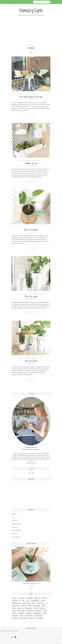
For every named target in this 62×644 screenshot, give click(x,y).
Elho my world (31, 361)
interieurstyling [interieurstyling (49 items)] (26, 603)
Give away (19, 293)
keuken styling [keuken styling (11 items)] (37, 606)
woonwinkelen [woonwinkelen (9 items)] (39, 618)
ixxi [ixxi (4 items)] (46, 603)
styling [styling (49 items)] (45, 611)
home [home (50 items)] (28, 601)
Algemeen (14, 514)
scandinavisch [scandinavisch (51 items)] (31, 611)
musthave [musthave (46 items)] (43, 608)
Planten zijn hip (31, 163)
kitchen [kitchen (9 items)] (44, 606)
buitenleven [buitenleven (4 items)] (44, 598)
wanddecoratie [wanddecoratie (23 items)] (37, 613)
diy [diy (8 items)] (20, 601)
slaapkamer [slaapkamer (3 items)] (39, 611)
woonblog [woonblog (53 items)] (15, 618)
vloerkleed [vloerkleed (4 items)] (29, 613)
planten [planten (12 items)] (24, 611)
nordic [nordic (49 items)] (14, 611)
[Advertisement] (31, 32)
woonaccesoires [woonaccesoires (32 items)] (29, 616)
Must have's (15, 527)
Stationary (14, 534)
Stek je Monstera (31, 230)
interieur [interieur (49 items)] (43, 601)
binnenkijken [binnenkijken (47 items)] (30, 598)
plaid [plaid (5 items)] (19, 611)
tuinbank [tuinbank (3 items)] (14, 613)
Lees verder (31, 115)
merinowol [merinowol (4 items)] (21, 608)
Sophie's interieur (31, 94)
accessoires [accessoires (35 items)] (22, 598)
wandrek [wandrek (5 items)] (45, 613)
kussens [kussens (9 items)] (14, 608)
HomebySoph (31, 10)
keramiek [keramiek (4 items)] (24, 606)
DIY (31, 227)
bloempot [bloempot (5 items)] (37, 598)
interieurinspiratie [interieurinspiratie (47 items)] (17, 603)
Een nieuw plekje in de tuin (31, 97)
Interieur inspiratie (25, 160)
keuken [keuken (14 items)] (30, 606)
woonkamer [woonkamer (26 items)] (31, 618)
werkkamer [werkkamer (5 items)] (15, 616)
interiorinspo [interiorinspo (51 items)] (40, 603)
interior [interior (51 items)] (34, 603)
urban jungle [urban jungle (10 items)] (21, 613)
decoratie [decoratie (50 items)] (15, 601)
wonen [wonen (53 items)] (21, 616)
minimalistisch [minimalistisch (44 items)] (28, 608)
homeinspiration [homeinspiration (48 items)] (35, 601)
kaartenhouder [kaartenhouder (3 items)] (16, 606)
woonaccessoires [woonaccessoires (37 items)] (39, 616)
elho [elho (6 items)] (23, 601)
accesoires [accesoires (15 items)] (15, 598)
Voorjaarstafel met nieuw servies (31, 583)
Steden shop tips (16, 537)
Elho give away (31, 296)
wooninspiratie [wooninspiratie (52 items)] (23, 618)
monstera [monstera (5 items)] (36, 608)
